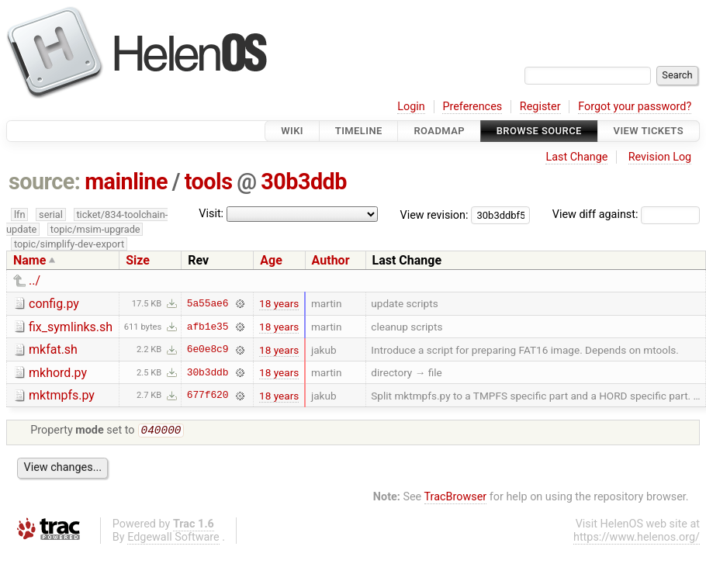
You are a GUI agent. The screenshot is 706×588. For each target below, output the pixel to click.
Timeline (359, 131)
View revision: (434, 214)
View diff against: (626, 214)
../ (35, 280)
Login (411, 107)
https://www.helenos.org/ (637, 539)
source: (45, 182)
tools (209, 182)
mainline (126, 182)
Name (29, 260)
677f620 (208, 396)
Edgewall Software (173, 539)
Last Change (576, 157)
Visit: (211, 214)
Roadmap (439, 131)
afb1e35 (208, 327)
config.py (54, 304)
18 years (279, 303)
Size (138, 260)
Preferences (472, 107)
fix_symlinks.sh (71, 327)
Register (540, 107)
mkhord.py (58, 373)
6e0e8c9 (208, 350)
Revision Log (660, 157)
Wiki (292, 131)
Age (271, 260)
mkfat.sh (53, 349)
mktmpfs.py (62, 395)
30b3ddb (304, 182)
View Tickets (649, 131)
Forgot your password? (635, 107)
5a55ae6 (208, 303)
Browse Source (539, 131)
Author (331, 260)
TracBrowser (456, 498)
